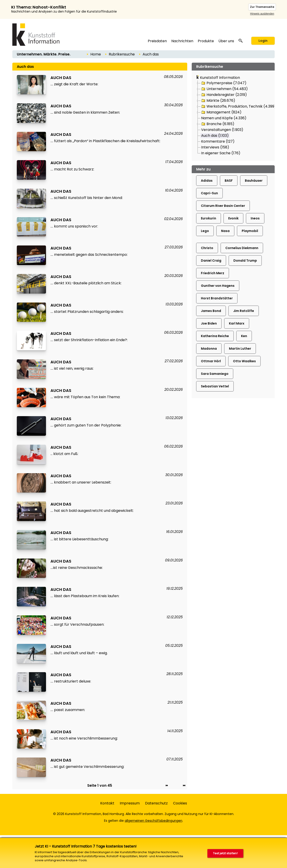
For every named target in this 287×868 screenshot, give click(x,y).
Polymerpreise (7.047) (224, 83)
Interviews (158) (215, 147)
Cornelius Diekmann (242, 248)
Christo (207, 248)
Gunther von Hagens (218, 286)
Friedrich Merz (213, 273)
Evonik (233, 218)
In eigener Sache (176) (221, 153)
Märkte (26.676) (218, 101)
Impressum (130, 803)
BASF (229, 181)
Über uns (226, 41)
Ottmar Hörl (211, 361)
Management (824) (221, 112)
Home (96, 54)
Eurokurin (209, 218)
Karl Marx (237, 323)
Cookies (180, 803)
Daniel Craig (211, 261)
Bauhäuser (254, 181)
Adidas (207, 181)
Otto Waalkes (244, 361)
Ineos (255, 218)
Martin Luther (240, 349)
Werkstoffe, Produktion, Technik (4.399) (238, 106)
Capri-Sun (209, 193)
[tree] (233, 118)
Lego (205, 231)
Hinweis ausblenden (262, 14)
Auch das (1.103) (215, 136)
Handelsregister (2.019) (224, 95)
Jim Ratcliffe (244, 311)
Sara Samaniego (215, 374)
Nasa (225, 231)
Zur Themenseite (262, 7)
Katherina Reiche (215, 336)
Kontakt (107, 803)
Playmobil (250, 231)
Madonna (209, 349)
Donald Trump (245, 261)
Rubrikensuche (122, 54)
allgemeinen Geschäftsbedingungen (153, 821)
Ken (244, 336)
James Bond (211, 311)
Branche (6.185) (217, 124)
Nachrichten (182, 41)
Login (263, 41)
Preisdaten (157, 41)
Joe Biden (209, 323)
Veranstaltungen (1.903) (222, 130)
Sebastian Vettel (215, 386)
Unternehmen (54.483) (224, 89)
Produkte (206, 41)
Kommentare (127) (218, 141)
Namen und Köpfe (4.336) (224, 118)
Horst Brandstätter (217, 298)
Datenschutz (156, 803)
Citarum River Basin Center (223, 206)
